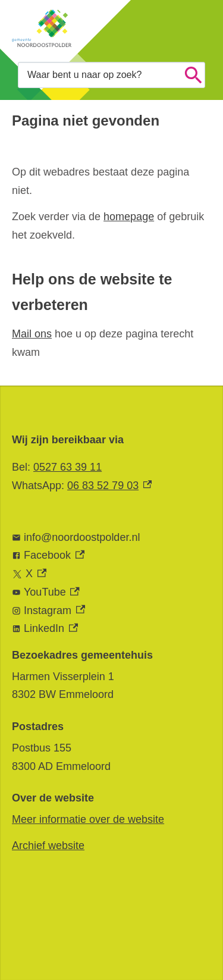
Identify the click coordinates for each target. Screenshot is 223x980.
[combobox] (111, 75)
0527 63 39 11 (67, 467)
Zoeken (193, 75)
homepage (129, 217)
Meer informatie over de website (88, 819)
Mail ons (32, 334)
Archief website (48, 846)
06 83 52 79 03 (109, 486)
